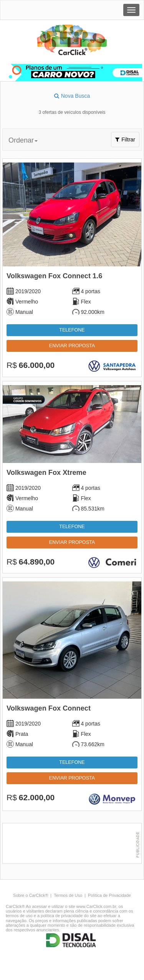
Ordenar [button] (23, 140)
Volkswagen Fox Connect (49, 708)
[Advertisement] (74, 844)
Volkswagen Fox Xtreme (46, 473)
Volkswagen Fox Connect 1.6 (54, 276)
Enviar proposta (72, 346)
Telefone (72, 330)
